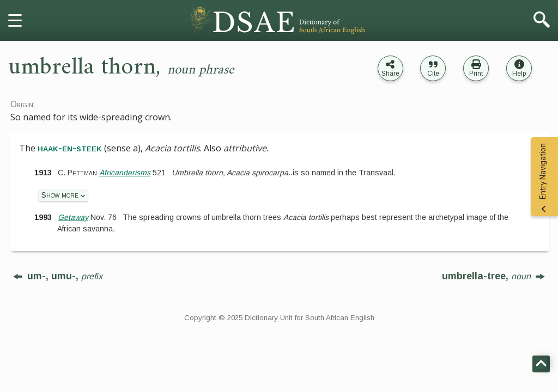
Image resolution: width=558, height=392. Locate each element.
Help (519, 73)
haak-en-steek (70, 148)
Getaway (73, 217)
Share (390, 73)
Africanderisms (125, 173)
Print (476, 73)
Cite (433, 73)
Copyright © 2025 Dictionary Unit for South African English (279, 318)
